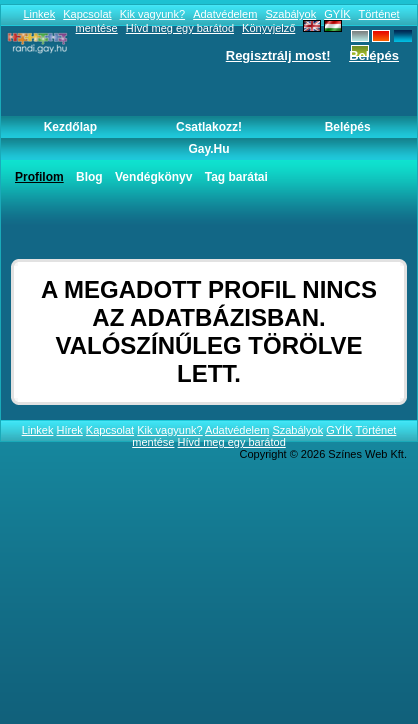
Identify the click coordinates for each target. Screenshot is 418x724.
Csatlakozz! (209, 127)
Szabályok (290, 14)
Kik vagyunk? (152, 14)
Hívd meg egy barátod (232, 442)
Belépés (374, 55)
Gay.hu (208, 149)
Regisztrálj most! (278, 55)
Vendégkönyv (153, 177)
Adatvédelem (225, 14)
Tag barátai (236, 177)
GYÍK (337, 14)
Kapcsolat (87, 14)
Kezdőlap (70, 127)
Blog (89, 177)
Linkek (39, 14)
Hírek (70, 430)
